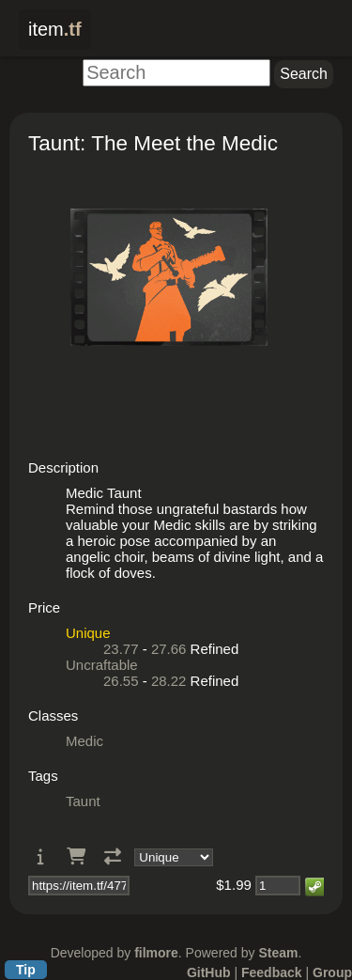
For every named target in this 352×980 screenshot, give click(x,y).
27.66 (169, 649)
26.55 (121, 681)
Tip (26, 970)
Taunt (83, 801)
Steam (278, 953)
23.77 (121, 649)
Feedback (272, 972)
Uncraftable (102, 665)
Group (332, 972)
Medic (84, 741)
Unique (88, 633)
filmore (156, 953)
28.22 (169, 681)
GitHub (209, 972)
